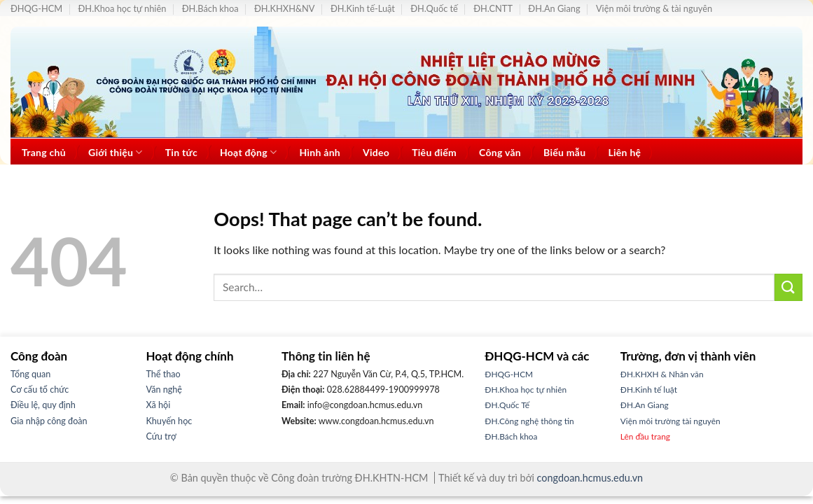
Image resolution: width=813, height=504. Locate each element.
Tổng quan (30, 374)
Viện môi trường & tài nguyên (654, 8)
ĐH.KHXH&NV (285, 8)
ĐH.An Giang (554, 8)
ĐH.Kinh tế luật (649, 390)
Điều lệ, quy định (43, 405)
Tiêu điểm (434, 152)
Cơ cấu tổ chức (40, 390)
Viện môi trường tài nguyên (670, 421)
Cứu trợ (161, 436)
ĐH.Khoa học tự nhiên (123, 8)
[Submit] (788, 287)
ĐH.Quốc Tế (507, 405)
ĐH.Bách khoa (210, 8)
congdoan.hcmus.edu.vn (590, 478)
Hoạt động (249, 152)
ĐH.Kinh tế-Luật (363, 8)
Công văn (500, 152)
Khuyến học (169, 421)
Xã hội (159, 405)
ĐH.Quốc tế (434, 8)
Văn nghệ (164, 390)
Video (376, 152)
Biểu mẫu (564, 152)
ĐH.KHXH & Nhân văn (662, 374)
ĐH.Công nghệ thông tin (529, 421)
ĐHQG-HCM (36, 8)
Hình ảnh (320, 152)
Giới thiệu (116, 152)
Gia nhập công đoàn (49, 421)
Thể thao (164, 374)
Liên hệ (624, 152)
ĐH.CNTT (493, 8)
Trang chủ (44, 152)
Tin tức (181, 152)
